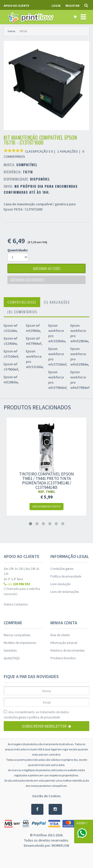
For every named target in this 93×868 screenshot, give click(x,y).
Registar (72, 6)
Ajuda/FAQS (12, 658)
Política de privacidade (66, 576)
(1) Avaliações (57, 302)
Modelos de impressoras (20, 643)
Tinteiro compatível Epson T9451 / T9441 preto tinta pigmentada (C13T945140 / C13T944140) (46, 481)
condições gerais (15, 717)
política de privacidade (45, 717)
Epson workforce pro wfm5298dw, (80, 333)
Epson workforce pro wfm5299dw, (80, 356)
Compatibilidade (22, 302)
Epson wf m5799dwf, (34, 341)
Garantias (10, 650)
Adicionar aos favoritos (27, 280)
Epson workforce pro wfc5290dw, (57, 333)
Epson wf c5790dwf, (11, 367)
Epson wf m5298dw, (11, 380)
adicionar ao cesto (47, 268)
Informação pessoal (64, 643)
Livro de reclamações (65, 592)
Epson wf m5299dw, (33, 328)
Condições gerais (62, 569)
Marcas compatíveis (17, 635)
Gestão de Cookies (46, 796)
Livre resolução (61, 584)
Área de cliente (60, 635)
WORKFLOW (60, 845)
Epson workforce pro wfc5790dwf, (58, 380)
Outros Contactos (16, 604)
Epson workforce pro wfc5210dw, (35, 359)
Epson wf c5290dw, (11, 341)
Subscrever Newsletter (47, 726)
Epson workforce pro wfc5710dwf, (58, 356)
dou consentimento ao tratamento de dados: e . (37, 715)
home (11, 31)
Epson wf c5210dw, (11, 328)
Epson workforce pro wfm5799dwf (80, 380)
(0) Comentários (22, 312)
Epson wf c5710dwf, (11, 354)
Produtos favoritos (63, 658)
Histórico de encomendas (67, 650)
